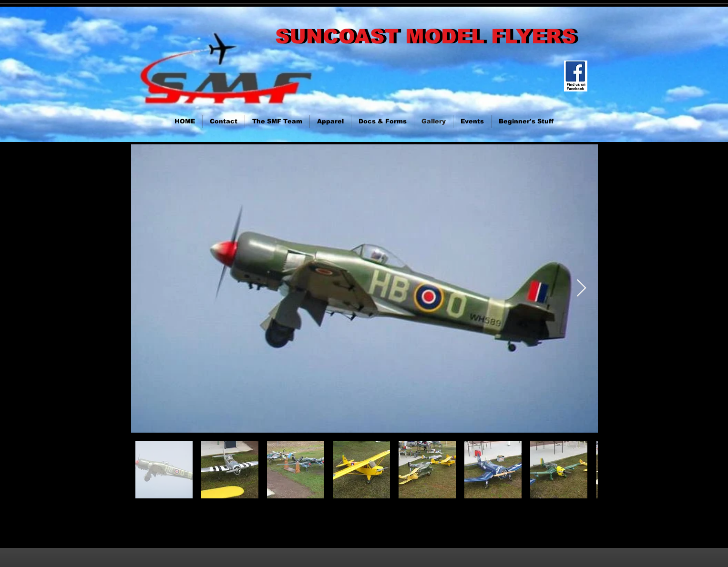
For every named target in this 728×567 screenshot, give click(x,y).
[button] (526, 121)
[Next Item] (581, 289)
